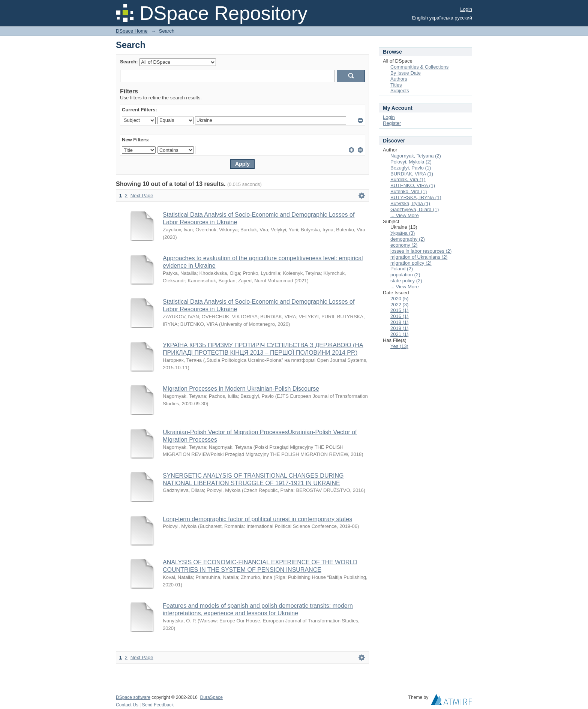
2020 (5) (399, 299)
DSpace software (133, 697)
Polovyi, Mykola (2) (411, 162)
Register (392, 123)
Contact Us (127, 705)
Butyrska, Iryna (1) (410, 203)
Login (466, 9)
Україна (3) (403, 233)
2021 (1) (399, 334)
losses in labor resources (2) (421, 251)
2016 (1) (399, 316)
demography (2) (408, 239)
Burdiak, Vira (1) (408, 179)
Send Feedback (158, 705)
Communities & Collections (419, 67)
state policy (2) (406, 281)
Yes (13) (399, 346)
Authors (399, 79)
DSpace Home (132, 31)
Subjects (400, 91)
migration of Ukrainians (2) (419, 257)
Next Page (142, 196)
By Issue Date (406, 73)
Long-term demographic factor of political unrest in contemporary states (257, 519)
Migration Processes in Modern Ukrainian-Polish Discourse (241, 389)
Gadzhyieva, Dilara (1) (415, 209)
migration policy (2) (411, 263)
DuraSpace (211, 697)
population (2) (405, 275)
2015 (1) (399, 310)
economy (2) (404, 245)
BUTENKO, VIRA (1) (413, 185)
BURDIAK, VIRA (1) (412, 174)
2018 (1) (399, 322)
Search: (129, 62)
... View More (405, 215)
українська (441, 18)
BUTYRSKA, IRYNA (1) (416, 197)
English (420, 18)
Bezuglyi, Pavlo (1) (411, 168)
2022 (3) (399, 305)
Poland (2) (402, 269)
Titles (396, 85)
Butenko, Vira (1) (409, 191)
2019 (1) (399, 328)
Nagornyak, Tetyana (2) (416, 156)
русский (463, 18)
